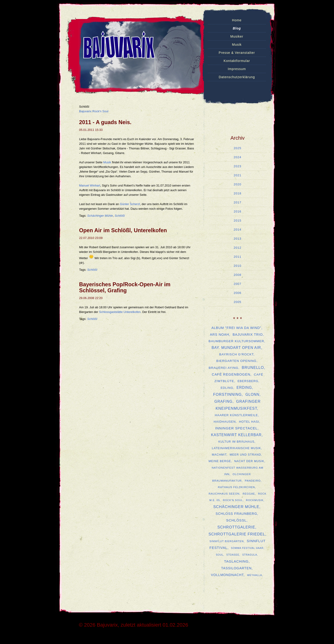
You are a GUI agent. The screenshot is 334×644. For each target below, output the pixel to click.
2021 (238, 175)
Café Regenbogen (231, 374)
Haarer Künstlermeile (236, 415)
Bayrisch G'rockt (236, 354)
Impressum (237, 69)
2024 (238, 157)
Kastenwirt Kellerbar (236, 435)
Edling (227, 388)
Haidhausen (225, 422)
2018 (238, 193)
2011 (238, 257)
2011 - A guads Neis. (105, 122)
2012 (238, 248)
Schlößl (120, 216)
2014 (238, 230)
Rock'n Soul (233, 500)
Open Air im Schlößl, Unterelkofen (123, 230)
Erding (244, 388)
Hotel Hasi (249, 422)
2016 (238, 211)
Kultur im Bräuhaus (236, 442)
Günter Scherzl (130, 204)
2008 (238, 275)
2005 (238, 302)
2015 (238, 221)
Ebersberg (248, 381)
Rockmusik (255, 500)
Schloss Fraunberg (236, 514)
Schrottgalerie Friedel (237, 534)
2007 (238, 284)
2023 (238, 166)
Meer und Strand (245, 455)
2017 (238, 202)
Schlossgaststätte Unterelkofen (120, 312)
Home (237, 20)
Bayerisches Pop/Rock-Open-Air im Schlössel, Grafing (125, 287)
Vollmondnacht (227, 575)
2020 (238, 184)
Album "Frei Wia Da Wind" (236, 328)
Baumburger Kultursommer (236, 341)
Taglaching (236, 561)
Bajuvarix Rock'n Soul (94, 111)
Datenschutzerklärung (237, 77)
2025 (238, 148)
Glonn (252, 394)
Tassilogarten (236, 568)
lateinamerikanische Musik (236, 448)
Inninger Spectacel (236, 428)
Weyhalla (255, 575)
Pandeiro (253, 481)
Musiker (237, 36)
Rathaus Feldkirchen (237, 487)
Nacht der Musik (249, 461)
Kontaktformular (237, 61)
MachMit (219, 455)
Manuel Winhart (90, 185)
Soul (220, 555)
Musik (237, 45)
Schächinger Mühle (100, 216)
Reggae (249, 494)
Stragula (250, 555)
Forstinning (227, 394)
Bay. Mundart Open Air (236, 348)
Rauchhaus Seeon (224, 494)
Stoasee (233, 555)
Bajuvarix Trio (248, 335)
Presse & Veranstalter (237, 53)
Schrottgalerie (236, 527)
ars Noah (220, 335)
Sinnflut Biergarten (227, 541)
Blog (237, 28)
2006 (238, 293)
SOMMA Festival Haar (247, 548)
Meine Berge (220, 461)
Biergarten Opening (236, 361)
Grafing (223, 401)
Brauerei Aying (224, 368)
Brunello (253, 367)
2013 (238, 239)
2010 (238, 266)
